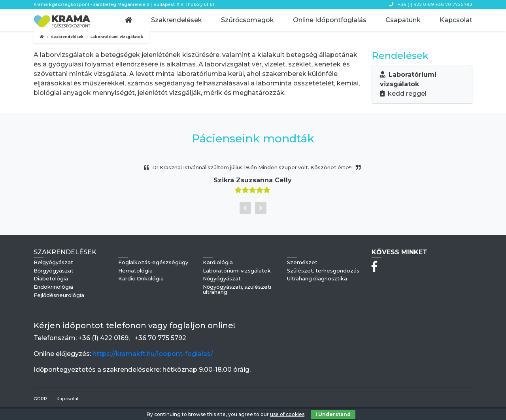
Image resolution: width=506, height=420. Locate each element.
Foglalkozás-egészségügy (153, 263)
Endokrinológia (53, 287)
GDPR (40, 399)
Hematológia (135, 271)
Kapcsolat (68, 399)
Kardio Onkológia (141, 279)
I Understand (333, 414)
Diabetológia (51, 279)
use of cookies (287, 414)
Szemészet (302, 263)
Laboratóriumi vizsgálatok (237, 271)
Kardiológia (218, 263)
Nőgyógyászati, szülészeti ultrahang (237, 290)
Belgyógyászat (53, 263)
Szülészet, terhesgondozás (323, 271)
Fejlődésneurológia (59, 296)
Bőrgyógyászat (54, 271)
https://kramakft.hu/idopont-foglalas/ (153, 354)
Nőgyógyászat (222, 279)
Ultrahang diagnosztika (317, 279)
